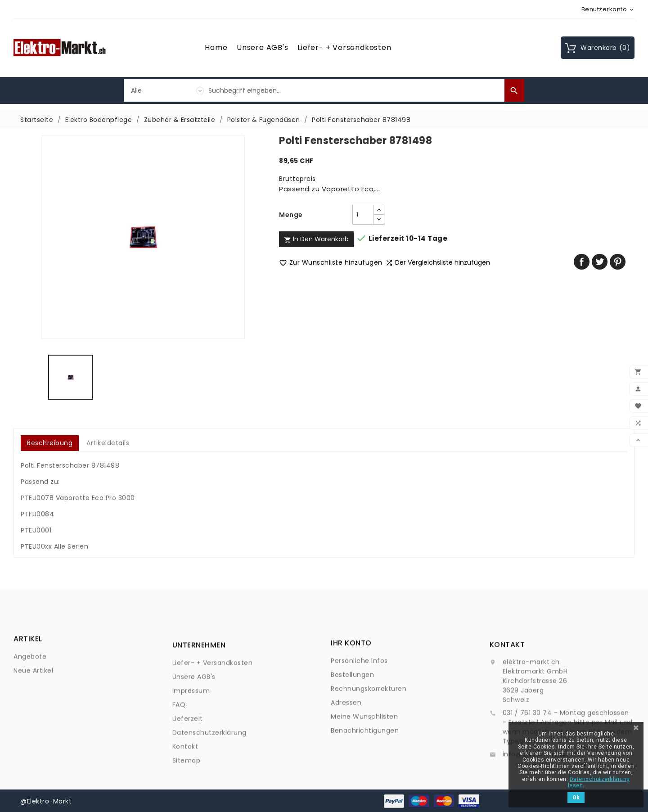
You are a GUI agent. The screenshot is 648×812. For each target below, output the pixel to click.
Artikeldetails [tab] (108, 443)
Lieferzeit (188, 767)
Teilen (582, 262)
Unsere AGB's (263, 47)
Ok (576, 798)
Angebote (30, 673)
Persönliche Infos (359, 699)
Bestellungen (352, 713)
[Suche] (354, 90)
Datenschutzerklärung (209, 781)
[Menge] (363, 215)
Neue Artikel (33, 687)
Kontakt (185, 795)
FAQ (179, 753)
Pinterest (618, 262)
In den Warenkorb (316, 239)
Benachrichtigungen (365, 768)
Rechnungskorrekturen (369, 726)
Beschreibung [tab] (50, 443)
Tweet (600, 262)
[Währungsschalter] (608, 9)
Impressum (191, 740)
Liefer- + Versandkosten (344, 47)
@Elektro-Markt (46, 801)
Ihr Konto (351, 681)
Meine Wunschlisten (364, 754)
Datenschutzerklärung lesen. (599, 782)
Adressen (346, 740)
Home (216, 47)
